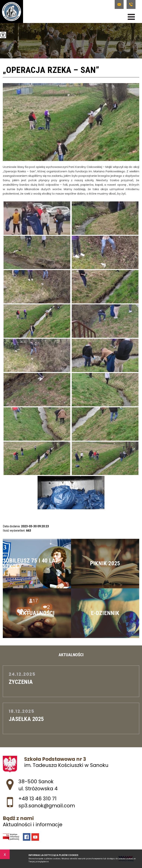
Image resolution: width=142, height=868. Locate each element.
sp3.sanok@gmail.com (119, 4)
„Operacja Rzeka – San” (51, 70)
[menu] (131, 17)
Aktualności (71, 655)
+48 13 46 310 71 (131, 4)
